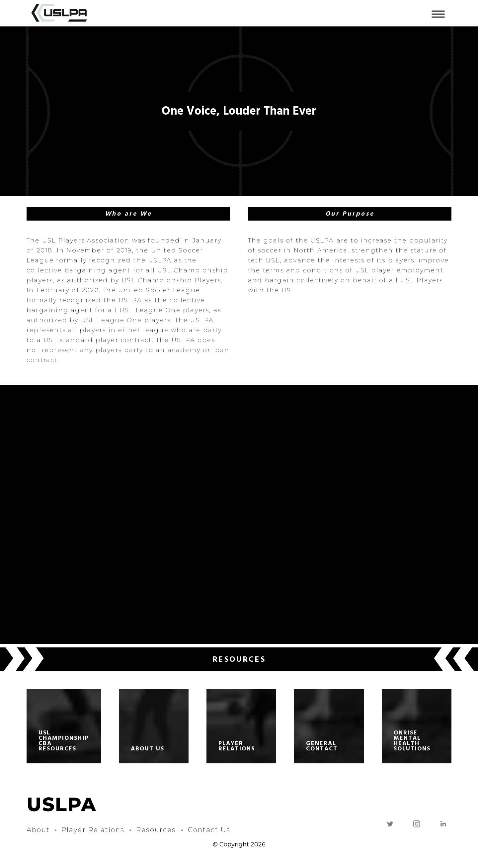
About (38, 830)
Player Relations (93, 830)
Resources (156, 830)
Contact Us (209, 830)
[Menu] (438, 13)
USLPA (62, 805)
